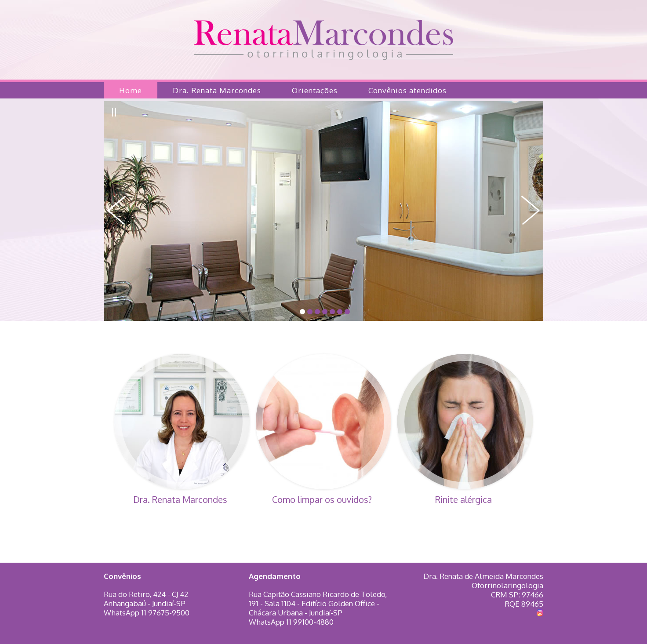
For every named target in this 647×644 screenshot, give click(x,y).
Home (131, 90)
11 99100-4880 (310, 622)
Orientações (315, 90)
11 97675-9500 (165, 613)
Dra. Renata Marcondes (217, 90)
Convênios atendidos (407, 90)
